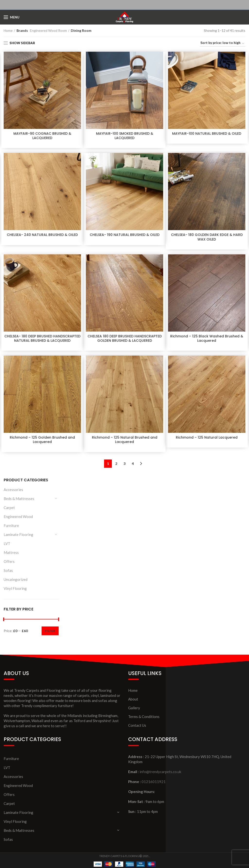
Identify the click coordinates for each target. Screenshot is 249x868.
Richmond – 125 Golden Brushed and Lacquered (42, 440)
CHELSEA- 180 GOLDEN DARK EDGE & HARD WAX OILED (207, 237)
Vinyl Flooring (15, 588)
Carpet (9, 508)
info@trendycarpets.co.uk (160, 772)
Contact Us (137, 725)
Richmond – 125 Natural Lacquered (207, 437)
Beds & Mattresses (19, 499)
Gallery (134, 708)
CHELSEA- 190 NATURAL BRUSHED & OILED (125, 235)
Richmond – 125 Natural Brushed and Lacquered (125, 440)
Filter (50, 631)
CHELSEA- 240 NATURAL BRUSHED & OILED (42, 235)
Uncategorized (16, 579)
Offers (9, 561)
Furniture (11, 526)
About (133, 699)
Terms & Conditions (144, 717)
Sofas (8, 570)
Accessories (13, 490)
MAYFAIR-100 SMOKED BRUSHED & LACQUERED (125, 136)
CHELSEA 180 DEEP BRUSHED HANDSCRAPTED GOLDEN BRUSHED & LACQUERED (125, 338)
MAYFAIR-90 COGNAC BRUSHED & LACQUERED (42, 136)
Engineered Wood (18, 517)
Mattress (11, 552)
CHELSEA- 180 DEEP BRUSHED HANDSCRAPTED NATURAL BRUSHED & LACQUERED (42, 338)
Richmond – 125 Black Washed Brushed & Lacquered (207, 338)
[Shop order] (223, 44)
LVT (7, 543)
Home (8, 30)
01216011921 (154, 782)
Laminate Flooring (18, 534)
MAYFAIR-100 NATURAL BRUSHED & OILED (207, 134)
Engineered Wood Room (48, 30)
